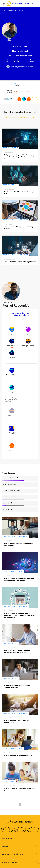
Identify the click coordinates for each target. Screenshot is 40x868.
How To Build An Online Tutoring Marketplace (16, 721)
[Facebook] (4, 829)
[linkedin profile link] (11, 99)
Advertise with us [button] (20, 862)
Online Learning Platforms (13, 572)
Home (3, 11)
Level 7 (9, 39)
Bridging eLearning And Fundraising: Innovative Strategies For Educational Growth (19, 157)
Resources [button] (20, 838)
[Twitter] (10, 829)
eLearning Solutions (10, 148)
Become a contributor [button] (20, 854)
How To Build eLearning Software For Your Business (18, 545)
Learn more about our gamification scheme (20, 314)
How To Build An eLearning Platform (18, 755)
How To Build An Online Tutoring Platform (20, 262)
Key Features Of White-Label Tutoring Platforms (19, 193)
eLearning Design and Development (15, 220)
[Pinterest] (30, 829)
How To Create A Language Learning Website (18, 228)
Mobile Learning (9, 782)
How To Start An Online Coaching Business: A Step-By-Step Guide (17, 652)
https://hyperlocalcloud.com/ (22, 67)
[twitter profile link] (8, 99)
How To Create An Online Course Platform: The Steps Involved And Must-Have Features (19, 615)
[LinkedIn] (17, 829)
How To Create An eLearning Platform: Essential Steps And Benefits (19, 580)
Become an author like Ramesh (18, 118)
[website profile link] (5, 99)
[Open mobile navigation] (4, 4)
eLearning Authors (14, 11)
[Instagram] (36, 829)
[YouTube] (23, 829)
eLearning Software (10, 185)
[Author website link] (8, 67)
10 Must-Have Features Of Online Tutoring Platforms (17, 687)
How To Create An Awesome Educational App (20, 789)
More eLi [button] (20, 846)
